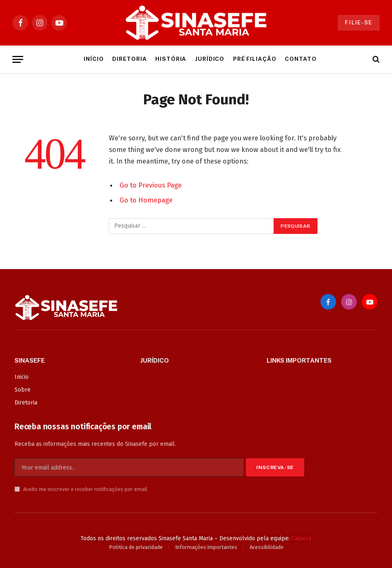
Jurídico (210, 59)
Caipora (301, 538)
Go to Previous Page (151, 185)
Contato (301, 59)
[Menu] (18, 59)
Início (94, 59)
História (171, 59)
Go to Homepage (146, 200)
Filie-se (359, 23)
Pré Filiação (255, 59)
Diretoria (130, 59)
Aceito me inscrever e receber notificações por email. (81, 489)
